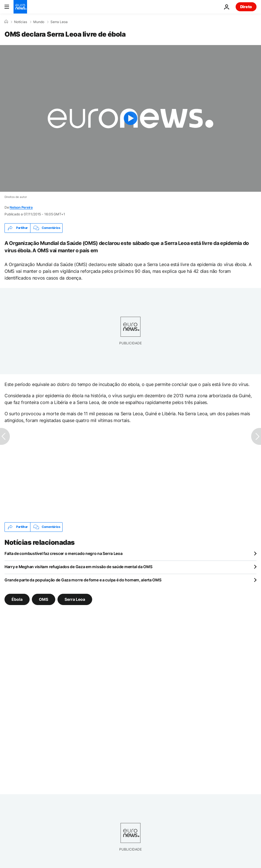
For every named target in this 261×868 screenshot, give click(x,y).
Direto (246, 7)
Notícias (21, 22)
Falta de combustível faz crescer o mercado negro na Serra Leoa (64, 553)
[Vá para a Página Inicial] (20, 7)
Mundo (39, 22)
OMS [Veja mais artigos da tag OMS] (44, 599)
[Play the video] (130, 118)
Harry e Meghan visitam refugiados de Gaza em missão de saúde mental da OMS (78, 567)
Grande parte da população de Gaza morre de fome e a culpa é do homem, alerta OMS (83, 580)
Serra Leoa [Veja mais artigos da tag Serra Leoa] (75, 599)
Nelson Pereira (21, 207)
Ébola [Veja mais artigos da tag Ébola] (17, 599)
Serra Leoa (59, 22)
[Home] (6, 22)
